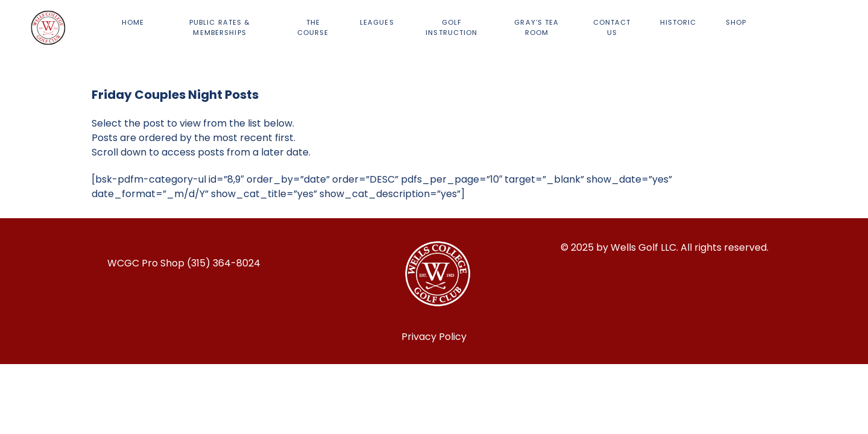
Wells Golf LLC (643, 247)
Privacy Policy (434, 337)
